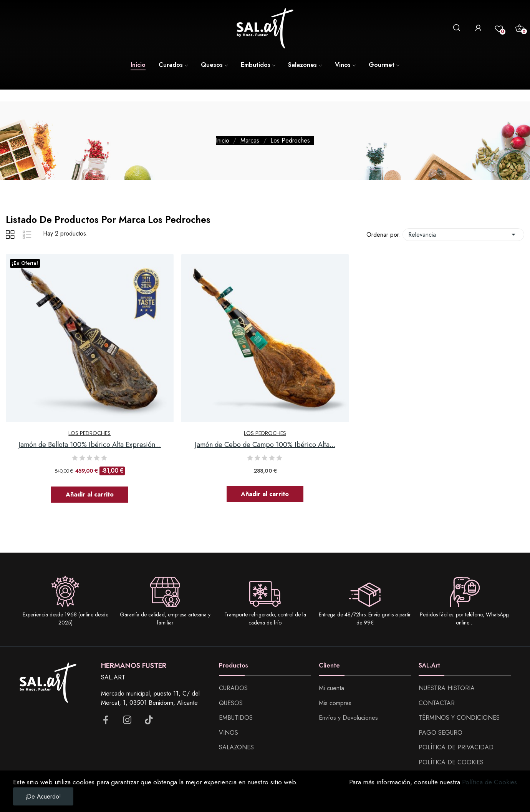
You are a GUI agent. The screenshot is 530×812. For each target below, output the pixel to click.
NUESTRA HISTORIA (447, 688)
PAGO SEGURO (441, 733)
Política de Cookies (489, 782)
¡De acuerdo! (43, 796)
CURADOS (233, 688)
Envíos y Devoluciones (348, 718)
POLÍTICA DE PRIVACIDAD (456, 747)
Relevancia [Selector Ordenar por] (464, 235)
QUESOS (231, 703)
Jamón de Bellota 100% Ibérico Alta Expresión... (90, 445)
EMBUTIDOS (236, 718)
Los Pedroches (89, 433)
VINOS (229, 733)
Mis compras (335, 703)
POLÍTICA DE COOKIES (451, 762)
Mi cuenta (331, 688)
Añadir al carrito (90, 494)
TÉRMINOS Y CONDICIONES (459, 718)
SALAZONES (236, 747)
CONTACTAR (437, 703)
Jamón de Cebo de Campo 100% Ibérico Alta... (265, 445)
